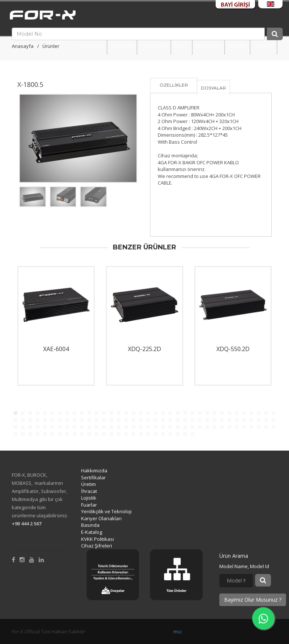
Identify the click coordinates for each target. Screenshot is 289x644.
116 (67, 434)
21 (163, 413)
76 (38, 427)
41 (45, 420)
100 (215, 427)
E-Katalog (92, 532)
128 (156, 434)
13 (104, 413)
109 (15, 434)
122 (111, 434)
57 (163, 420)
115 (60, 434)
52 (126, 420)
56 (156, 420)
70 (259, 420)
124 (126, 434)
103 (237, 427)
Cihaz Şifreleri (97, 546)
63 (207, 420)
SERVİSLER (208, 46)
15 (119, 413)
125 (133, 434)
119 (89, 434)
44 (67, 420)
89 (133, 427)
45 (74, 420)
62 (200, 420)
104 (244, 427)
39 (30, 420)
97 (192, 427)
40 (38, 420)
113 (45, 434)
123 (119, 434)
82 (82, 427)
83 (89, 427)
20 (156, 413)
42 (52, 420)
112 (38, 434)
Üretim (88, 484)
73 (15, 427)
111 (30, 434)
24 (185, 413)
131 (178, 434)
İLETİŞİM (264, 46)
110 (23, 434)
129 (163, 434)
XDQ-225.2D (144, 349)
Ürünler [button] (122, 46)
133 (192, 434)
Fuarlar (89, 505)
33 (251, 413)
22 (170, 413)
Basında (90, 525)
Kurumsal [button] (90, 46)
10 (82, 413)
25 (192, 413)
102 (229, 427)
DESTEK (237, 46)
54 (141, 420)
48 (97, 420)
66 (229, 420)
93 (163, 427)
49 (104, 420)
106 (259, 427)
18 (141, 413)
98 (200, 427)
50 (111, 420)
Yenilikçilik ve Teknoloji (106, 511)
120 (97, 434)
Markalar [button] (154, 46)
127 (148, 434)
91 (148, 427)
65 (222, 420)
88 (126, 427)
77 (45, 427)
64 (215, 420)
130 (170, 434)
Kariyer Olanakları (101, 518)
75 (30, 427)
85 (104, 427)
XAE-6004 (56, 349)
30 (229, 413)
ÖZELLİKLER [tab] (174, 85)
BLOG (182, 46)
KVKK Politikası (98, 539)
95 (178, 427)
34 (259, 413)
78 (52, 427)
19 (148, 413)
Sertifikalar (93, 477)
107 (266, 427)
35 (266, 413)
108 (274, 427)
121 (104, 434)
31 (237, 413)
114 (52, 434)
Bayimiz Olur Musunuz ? (253, 600)
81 (74, 427)
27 (207, 413)
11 (89, 413)
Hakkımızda (94, 470)
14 (111, 413)
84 (97, 427)
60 (185, 420)
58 (170, 420)
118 (82, 434)
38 (23, 420)
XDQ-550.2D (233, 349)
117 (74, 434)
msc (178, 631)
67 (237, 420)
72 (274, 420)
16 (126, 413)
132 (185, 434)
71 (266, 420)
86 (111, 427)
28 (215, 413)
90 (141, 427)
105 (251, 427)
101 (222, 427)
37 (15, 420)
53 (133, 420)
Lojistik (89, 498)
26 (200, 413)
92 (156, 427)
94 (170, 427)
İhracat (89, 491)
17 (133, 413)
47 (89, 420)
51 (119, 420)
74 (23, 427)
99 (207, 427)
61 (192, 420)
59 (178, 420)
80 (67, 427)
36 (274, 413)
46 (82, 420)
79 (60, 427)
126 (141, 434)
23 (178, 413)
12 (97, 413)
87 (119, 427)
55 (148, 420)
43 (60, 420)
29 (222, 413)
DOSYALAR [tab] (213, 88)
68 (244, 420)
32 (244, 413)
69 (251, 420)
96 (185, 427)
